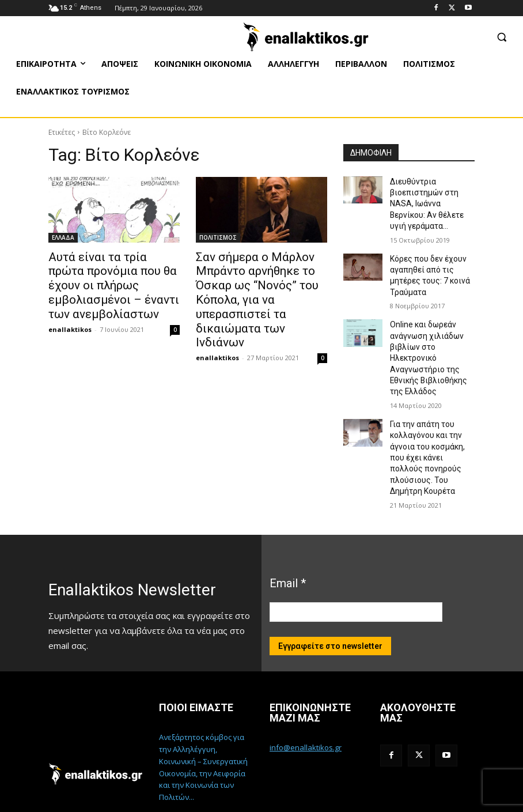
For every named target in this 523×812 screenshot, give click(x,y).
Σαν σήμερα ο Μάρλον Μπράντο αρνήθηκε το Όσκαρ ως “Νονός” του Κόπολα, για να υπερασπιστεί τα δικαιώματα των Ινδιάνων (261, 282)
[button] (501, 37)
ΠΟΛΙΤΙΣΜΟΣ (218, 237)
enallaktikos (70, 309)
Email (288, 530)
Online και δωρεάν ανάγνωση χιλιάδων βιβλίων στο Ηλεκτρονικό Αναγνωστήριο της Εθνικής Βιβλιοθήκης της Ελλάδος (431, 330)
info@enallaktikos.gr (306, 693)
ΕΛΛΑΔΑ (63, 237)
